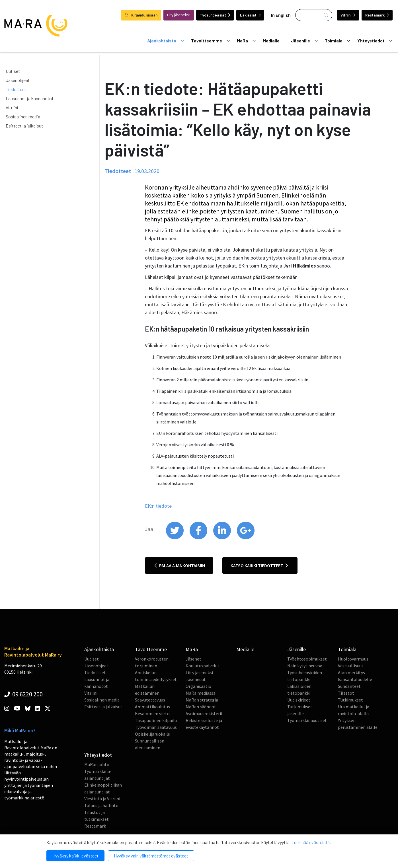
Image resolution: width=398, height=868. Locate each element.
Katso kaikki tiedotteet (259, 565)
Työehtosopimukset (307, 659)
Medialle (271, 41)
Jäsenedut (196, 679)
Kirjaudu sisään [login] (141, 15)
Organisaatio (198, 686)
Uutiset (13, 71)
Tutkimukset (350, 700)
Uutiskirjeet (299, 700)
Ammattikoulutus (152, 707)
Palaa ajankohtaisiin (180, 565)
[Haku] (314, 15)
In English (281, 15)
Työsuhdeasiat (215, 15)
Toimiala (338, 41)
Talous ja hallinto (101, 805)
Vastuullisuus (351, 666)
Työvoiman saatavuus (156, 727)
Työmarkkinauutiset (307, 720)
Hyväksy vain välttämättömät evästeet (151, 856)
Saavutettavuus (150, 700)
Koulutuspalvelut (203, 666)
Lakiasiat (250, 15)
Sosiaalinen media (23, 117)
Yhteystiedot (375, 41)
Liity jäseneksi (199, 672)
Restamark (377, 15)
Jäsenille (304, 41)
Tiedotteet (16, 89)
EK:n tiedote (158, 506)
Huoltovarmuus (353, 659)
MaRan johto (97, 764)
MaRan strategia (202, 700)
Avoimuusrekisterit (204, 713)
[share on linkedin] (222, 538)
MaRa (246, 41)
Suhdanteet (349, 686)
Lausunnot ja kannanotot (30, 98)
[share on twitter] (175, 538)
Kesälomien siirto (152, 713)
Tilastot (346, 693)
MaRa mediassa (201, 693)
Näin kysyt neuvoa (305, 666)
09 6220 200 (23, 694)
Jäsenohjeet (18, 80)
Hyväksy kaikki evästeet (75, 856)
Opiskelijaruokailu (153, 734)
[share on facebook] (199, 538)
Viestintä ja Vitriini (102, 799)
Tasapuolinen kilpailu (156, 720)
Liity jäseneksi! (179, 15)
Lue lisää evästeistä (311, 842)
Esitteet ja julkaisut (24, 126)
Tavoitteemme (210, 41)
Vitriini (348, 15)
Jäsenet (193, 659)
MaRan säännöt (201, 707)
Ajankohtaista (166, 41)
